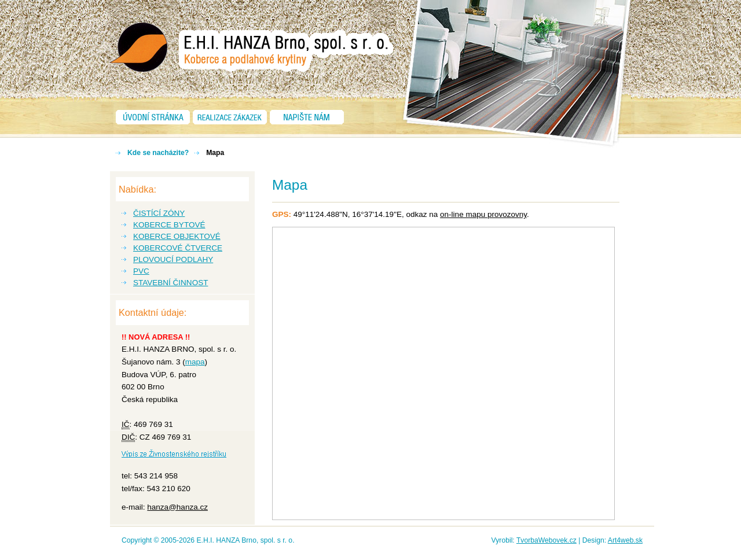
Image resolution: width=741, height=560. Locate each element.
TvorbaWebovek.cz (546, 540)
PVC (141, 271)
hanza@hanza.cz (177, 507)
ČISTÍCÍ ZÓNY (159, 213)
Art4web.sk (625, 540)
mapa (195, 362)
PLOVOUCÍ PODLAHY (173, 259)
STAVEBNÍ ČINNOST (170, 283)
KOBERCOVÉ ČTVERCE (178, 248)
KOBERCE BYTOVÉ (169, 225)
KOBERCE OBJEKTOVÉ (177, 236)
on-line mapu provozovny (483, 214)
